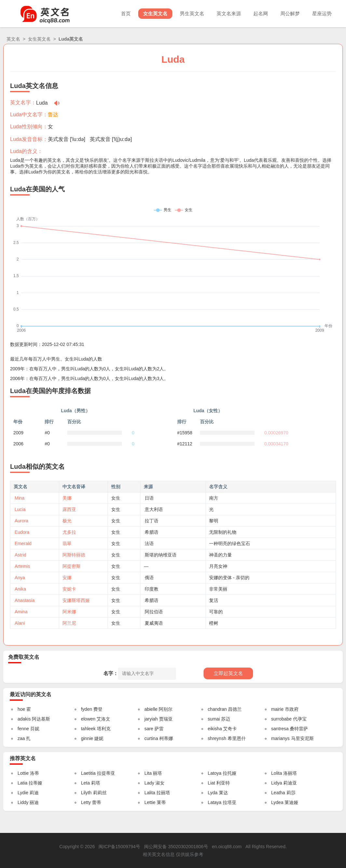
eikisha (215, 729)
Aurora (21, 521)
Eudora (22, 532)
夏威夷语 (154, 623)
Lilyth (86, 793)
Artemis (22, 566)
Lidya (277, 783)
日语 (149, 498)
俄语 (149, 578)
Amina (21, 612)
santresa (280, 729)
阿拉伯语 (154, 612)
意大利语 (154, 509)
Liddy (23, 802)
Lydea (277, 802)
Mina (20, 498)
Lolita (277, 773)
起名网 (261, 13)
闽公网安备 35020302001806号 (176, 847)
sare (149, 729)
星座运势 (322, 13)
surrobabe (281, 719)
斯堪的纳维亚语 (161, 555)
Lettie (150, 802)
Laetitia (88, 773)
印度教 (152, 589)
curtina (151, 738)
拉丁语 (152, 521)
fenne (23, 729)
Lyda (213, 793)
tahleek (88, 729)
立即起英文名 (228, 673)
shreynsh (217, 738)
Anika (20, 589)
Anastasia (25, 600)
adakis (24, 719)
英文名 (13, 39)
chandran (217, 709)
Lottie (23, 773)
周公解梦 (290, 13)
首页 (126, 13)
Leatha (278, 793)
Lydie (23, 793)
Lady (149, 783)
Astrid (20, 555)
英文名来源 (229, 13)
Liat (212, 783)
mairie (277, 709)
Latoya (215, 773)
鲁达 (53, 115)
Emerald (23, 543)
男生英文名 (192, 13)
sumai (214, 719)
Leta (85, 783)
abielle (151, 709)
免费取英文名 (24, 657)
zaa (21, 738)
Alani (20, 623)
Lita (148, 773)
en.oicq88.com (227, 847)
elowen (88, 719)
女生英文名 (155, 13)
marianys (280, 738)
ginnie (87, 738)
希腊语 (152, 532)
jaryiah (151, 719)
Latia (22, 783)
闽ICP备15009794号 (119, 847)
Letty (86, 802)
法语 (149, 543)
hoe (21, 709)
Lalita (150, 793)
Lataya (215, 802)
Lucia (20, 509)
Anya (20, 578)
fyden (86, 709)
